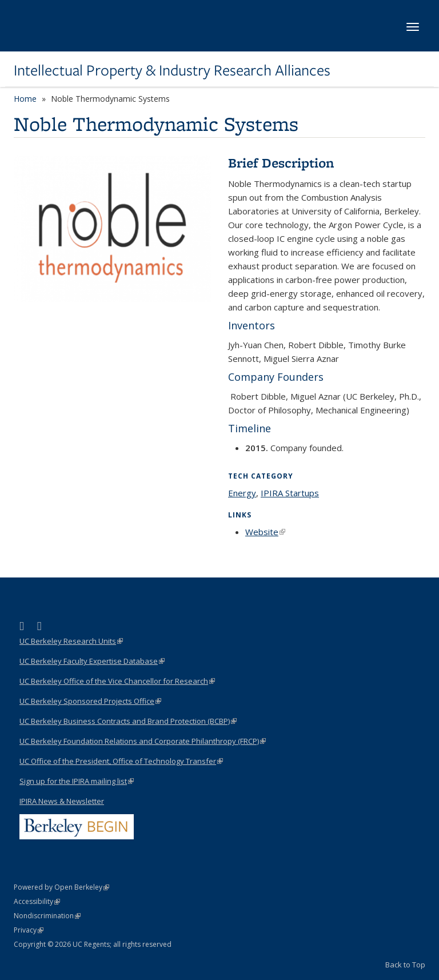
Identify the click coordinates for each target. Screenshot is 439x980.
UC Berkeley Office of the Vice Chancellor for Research (117, 681)
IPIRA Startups (290, 493)
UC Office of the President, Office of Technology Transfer (121, 761)
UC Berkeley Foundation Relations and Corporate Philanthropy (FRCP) (143, 741)
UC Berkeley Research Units (71, 641)
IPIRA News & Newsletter (62, 801)
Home (25, 99)
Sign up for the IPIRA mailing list (77, 781)
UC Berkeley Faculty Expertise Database (92, 661)
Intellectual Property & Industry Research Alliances (172, 70)
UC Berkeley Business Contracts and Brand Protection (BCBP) (128, 721)
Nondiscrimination (47, 916)
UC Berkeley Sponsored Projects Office (90, 701)
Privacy (29, 930)
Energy (242, 493)
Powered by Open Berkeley (61, 887)
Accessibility (37, 901)
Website (265, 532)
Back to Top (405, 965)
